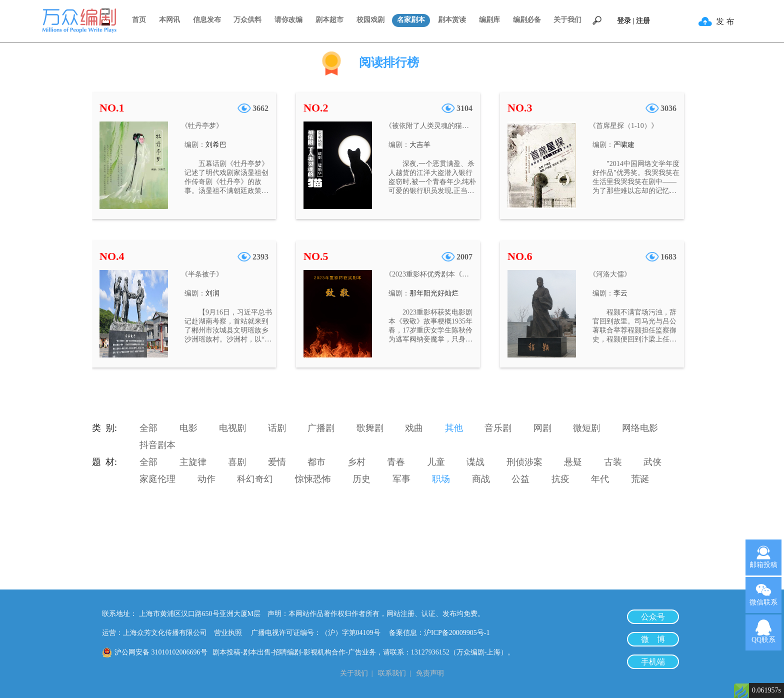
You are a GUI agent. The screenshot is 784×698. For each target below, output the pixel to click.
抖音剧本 (157, 445)
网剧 (542, 428)
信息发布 (207, 20)
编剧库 (489, 20)
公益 (520, 479)
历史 (361, 479)
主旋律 (193, 462)
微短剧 (586, 428)
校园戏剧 (370, 20)
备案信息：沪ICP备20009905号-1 (439, 633)
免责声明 (430, 673)
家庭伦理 (157, 479)
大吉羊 (420, 145)
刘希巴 (216, 145)
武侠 (652, 462)
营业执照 (228, 633)
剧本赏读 (452, 20)
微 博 (653, 639)
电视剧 (232, 428)
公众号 (653, 617)
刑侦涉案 (524, 462)
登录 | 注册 (633, 21)
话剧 (277, 428)
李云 (620, 293)
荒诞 (640, 479)
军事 (401, 479)
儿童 (436, 462)
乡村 (356, 462)
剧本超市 (329, 20)
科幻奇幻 (255, 479)
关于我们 (567, 20)
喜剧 (237, 462)
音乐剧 (498, 428)
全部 (148, 428)
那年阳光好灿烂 (434, 293)
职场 (441, 479)
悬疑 (573, 462)
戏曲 (414, 428)
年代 (600, 479)
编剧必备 (527, 20)
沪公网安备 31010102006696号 (161, 652)
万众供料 (247, 20)
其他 (454, 428)
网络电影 (640, 428)
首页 (139, 20)
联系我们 (392, 673)
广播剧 (321, 428)
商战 (481, 479)
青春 (396, 462)
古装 (613, 462)
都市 (316, 462)
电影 (188, 428)
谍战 (475, 462)
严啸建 (624, 145)
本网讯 (169, 20)
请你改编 (288, 20)
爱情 (277, 462)
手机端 (653, 662)
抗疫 (560, 479)
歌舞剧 (370, 428)
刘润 (212, 293)
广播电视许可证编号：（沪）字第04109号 (319, 633)
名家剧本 (411, 20)
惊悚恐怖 (313, 479)
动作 (206, 479)
